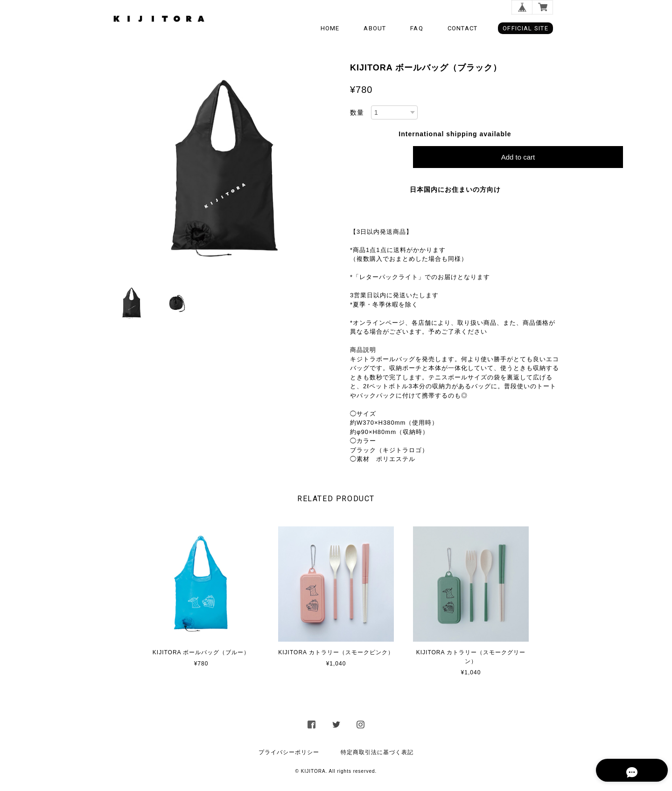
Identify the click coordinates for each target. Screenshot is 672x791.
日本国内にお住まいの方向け (455, 189)
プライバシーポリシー (289, 752)
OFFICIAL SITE (525, 28)
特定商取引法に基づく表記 (377, 752)
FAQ (417, 28)
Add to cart (518, 157)
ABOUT (375, 28)
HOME (330, 28)
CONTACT (463, 28)
